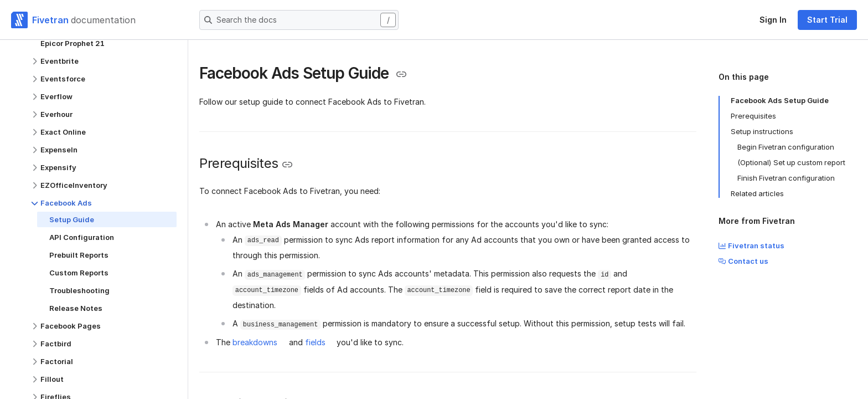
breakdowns (255, 342)
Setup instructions (762, 131)
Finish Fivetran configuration (786, 178)
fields (315, 342)
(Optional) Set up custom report (791, 162)
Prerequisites (753, 116)
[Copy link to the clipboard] (401, 74)
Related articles (757, 193)
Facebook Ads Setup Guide (780, 100)
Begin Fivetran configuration (786, 147)
